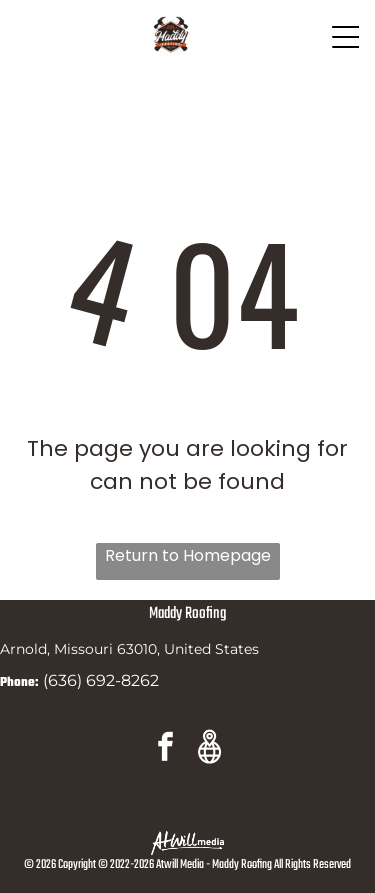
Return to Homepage (188, 555)
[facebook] (166, 749)
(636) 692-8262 (101, 680)
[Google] (210, 749)
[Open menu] (346, 37)
